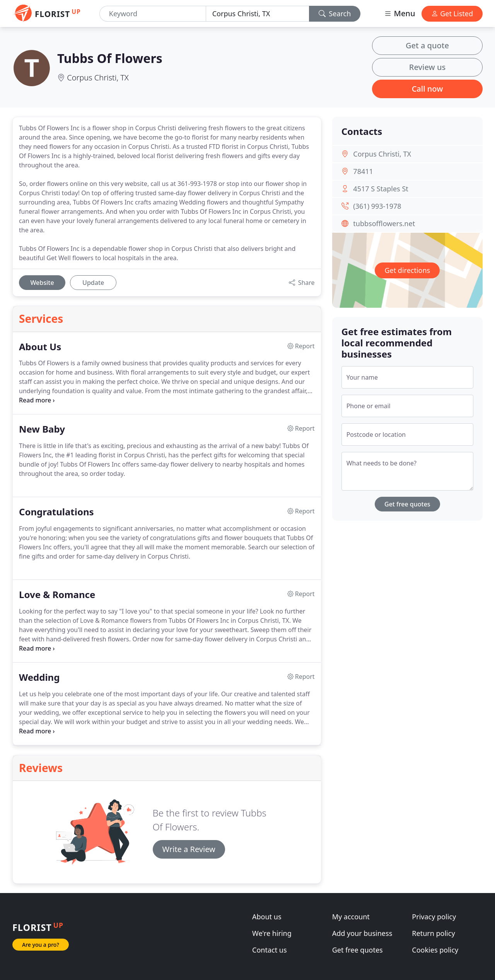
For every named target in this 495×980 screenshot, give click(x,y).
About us (267, 917)
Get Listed (452, 14)
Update (93, 283)
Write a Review (189, 849)
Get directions (407, 270)
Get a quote (427, 45)
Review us (427, 67)
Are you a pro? (41, 945)
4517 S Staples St (381, 189)
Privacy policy (434, 917)
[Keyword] (153, 14)
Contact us (270, 950)
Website (42, 283)
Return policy (433, 933)
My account (351, 917)
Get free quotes (407, 504)
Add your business (362, 933)
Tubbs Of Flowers (110, 58)
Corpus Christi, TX (98, 78)
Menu (399, 13)
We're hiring (272, 933)
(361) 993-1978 (377, 206)
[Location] (258, 14)
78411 (363, 171)
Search (335, 14)
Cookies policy (435, 950)
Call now (428, 89)
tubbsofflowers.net (384, 223)
